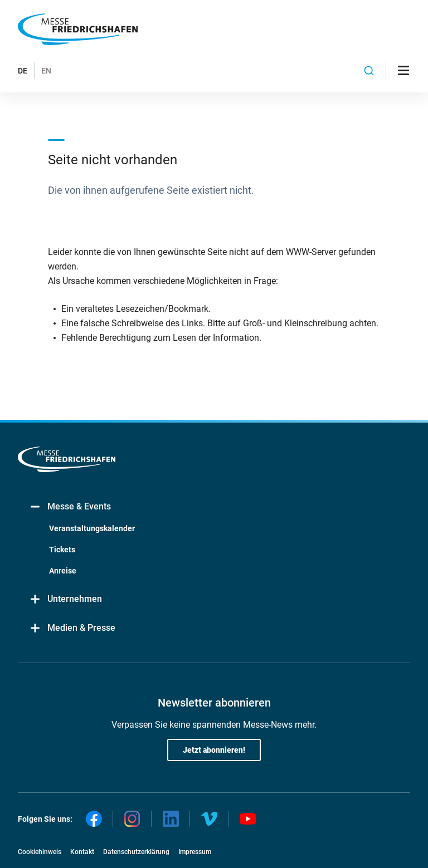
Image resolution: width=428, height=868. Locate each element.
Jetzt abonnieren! (214, 750)
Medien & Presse (72, 628)
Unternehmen (65, 599)
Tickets (62, 550)
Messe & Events (70, 507)
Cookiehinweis (40, 852)
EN (46, 71)
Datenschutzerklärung (136, 852)
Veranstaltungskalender (92, 528)
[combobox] (369, 71)
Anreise (63, 571)
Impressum (195, 852)
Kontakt (82, 852)
